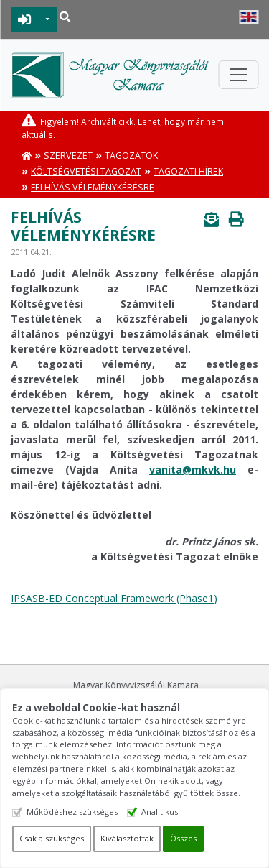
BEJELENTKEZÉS (25, 19)
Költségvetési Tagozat (86, 171)
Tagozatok (131, 156)
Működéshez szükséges (72, 812)
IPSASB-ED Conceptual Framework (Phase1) (114, 598)
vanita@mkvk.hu (193, 470)
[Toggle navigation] (238, 75)
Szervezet (68, 156)
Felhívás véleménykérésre (93, 187)
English (249, 17)
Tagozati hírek (188, 171)
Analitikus (160, 812)
